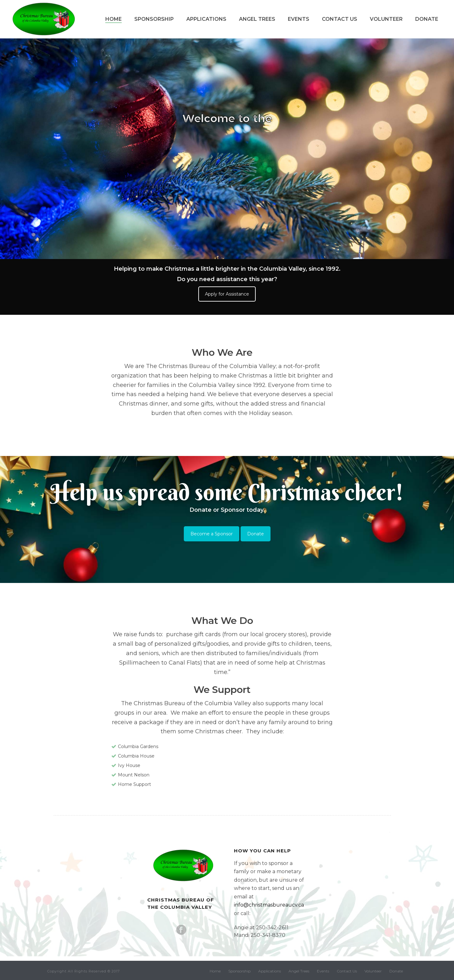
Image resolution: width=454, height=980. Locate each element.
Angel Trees (257, 19)
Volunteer (386, 19)
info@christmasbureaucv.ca (269, 905)
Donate (427, 19)
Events (299, 19)
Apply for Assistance (227, 294)
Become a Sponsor (212, 534)
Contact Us (340, 19)
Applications (206, 19)
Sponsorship (154, 19)
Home (113, 19)
